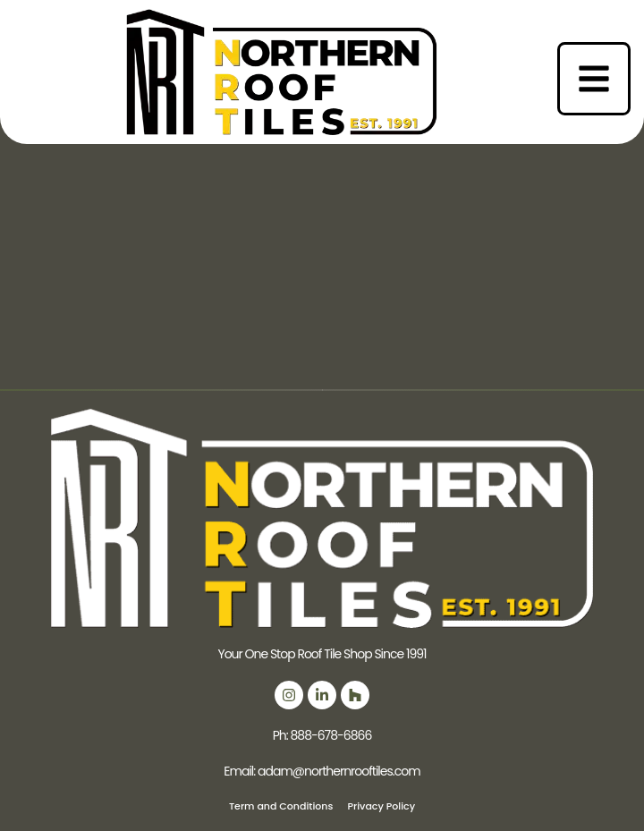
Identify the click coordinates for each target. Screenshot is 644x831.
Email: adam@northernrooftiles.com (322, 771)
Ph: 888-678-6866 (322, 735)
